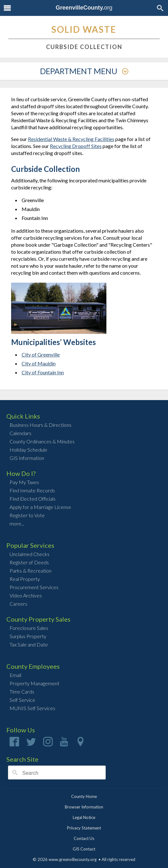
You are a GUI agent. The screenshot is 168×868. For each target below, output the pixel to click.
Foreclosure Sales (29, 628)
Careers (18, 604)
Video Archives (26, 595)
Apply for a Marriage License (40, 507)
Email (15, 675)
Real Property (25, 579)
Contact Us (84, 838)
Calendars (20, 433)
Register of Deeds (29, 562)
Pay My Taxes (24, 482)
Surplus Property (28, 636)
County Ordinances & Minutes (42, 441)
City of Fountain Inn (43, 372)
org (84, 8)
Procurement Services (34, 587)
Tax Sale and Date (29, 644)
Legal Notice (84, 817)
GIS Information (27, 458)
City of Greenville (41, 354)
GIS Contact (84, 849)
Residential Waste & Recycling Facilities (71, 139)
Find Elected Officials (33, 499)
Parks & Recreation (30, 571)
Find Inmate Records (32, 490)
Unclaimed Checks (30, 554)
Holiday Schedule (28, 450)
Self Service (22, 700)
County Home (84, 796)
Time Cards (22, 692)
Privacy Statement (84, 828)
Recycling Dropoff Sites (76, 146)
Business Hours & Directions (40, 425)
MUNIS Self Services (32, 708)
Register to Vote (27, 515)
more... (17, 523)
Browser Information (84, 807)
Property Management (34, 683)
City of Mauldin (39, 363)
